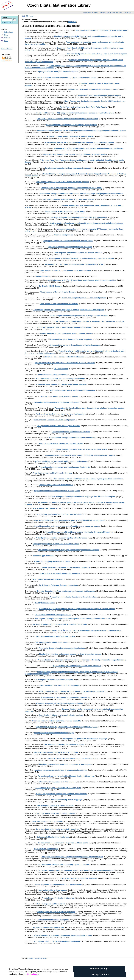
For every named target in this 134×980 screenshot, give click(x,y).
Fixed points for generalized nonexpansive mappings (85, 739)
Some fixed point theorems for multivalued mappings (61, 715)
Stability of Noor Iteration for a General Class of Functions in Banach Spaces (75, 154)
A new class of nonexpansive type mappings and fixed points (64, 467)
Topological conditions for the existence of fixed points (57, 491)
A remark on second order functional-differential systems (74, 597)
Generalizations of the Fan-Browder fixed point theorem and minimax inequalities (82, 280)
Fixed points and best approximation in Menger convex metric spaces (74, 264)
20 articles (72, 22)
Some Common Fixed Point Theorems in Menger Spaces (70, 136)
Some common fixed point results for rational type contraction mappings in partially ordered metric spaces (82, 131)
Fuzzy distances (43, 276)
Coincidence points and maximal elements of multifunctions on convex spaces (67, 526)
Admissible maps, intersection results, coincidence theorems (61, 384)
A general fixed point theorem (46, 849)
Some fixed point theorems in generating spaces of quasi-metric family (67, 77)
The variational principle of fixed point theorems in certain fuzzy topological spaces (89, 408)
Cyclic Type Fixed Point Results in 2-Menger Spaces (99, 95)
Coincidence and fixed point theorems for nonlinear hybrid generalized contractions (88, 479)
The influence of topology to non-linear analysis (64, 744)
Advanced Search (7, 22)
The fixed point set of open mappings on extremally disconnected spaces (69, 550)
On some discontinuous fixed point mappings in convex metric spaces (66, 591)
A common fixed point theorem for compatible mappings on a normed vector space (81, 497)
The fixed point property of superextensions (55, 805)
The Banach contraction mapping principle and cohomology (61, 414)
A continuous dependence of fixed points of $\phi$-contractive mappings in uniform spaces (77, 609)
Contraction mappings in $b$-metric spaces (52, 561)
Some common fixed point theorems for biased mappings (73, 438)
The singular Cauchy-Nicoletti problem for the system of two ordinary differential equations (73, 619)
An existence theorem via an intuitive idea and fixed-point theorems (66, 776)
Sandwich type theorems (43, 556)
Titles (6, 35)
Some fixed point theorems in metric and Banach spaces (59, 884)
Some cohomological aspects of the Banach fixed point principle (62, 182)
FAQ (96, 12)
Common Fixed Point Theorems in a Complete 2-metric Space (72, 125)
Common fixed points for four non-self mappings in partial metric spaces (97, 54)
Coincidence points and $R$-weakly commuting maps (73, 390)
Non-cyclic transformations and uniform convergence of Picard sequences (72, 857)
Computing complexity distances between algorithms (84, 298)
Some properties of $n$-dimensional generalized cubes (56, 544)
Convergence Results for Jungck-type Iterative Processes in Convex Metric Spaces (80, 142)
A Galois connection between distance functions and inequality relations (65, 363)
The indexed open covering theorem (48, 579)
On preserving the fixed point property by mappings (58, 829)
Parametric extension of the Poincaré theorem (71, 432)
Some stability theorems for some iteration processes (70, 247)
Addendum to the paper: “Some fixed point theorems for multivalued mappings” (72, 691)
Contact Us (128, 12)
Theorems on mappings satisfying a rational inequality (58, 788)
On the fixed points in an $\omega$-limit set (53, 615)
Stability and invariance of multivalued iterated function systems (66, 333)
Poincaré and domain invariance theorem (56, 485)
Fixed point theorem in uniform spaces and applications (62, 648)
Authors (7, 38)
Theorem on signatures (63, 235)
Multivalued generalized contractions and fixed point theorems (61, 794)
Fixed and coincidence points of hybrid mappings (66, 357)
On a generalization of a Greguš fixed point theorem (58, 426)
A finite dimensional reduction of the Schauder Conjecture (66, 567)
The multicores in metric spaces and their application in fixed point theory (71, 188)
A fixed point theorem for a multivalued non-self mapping (60, 514)
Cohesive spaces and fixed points (51, 904)
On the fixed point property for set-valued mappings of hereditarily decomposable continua (76, 870)
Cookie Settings (32, 978)
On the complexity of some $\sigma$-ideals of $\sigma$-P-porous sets (79, 316)
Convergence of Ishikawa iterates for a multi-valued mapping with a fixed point (82, 258)
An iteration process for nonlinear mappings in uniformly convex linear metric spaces (69, 310)
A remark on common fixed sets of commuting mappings (58, 941)
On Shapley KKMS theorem (50, 286)
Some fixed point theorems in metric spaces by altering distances (64, 327)
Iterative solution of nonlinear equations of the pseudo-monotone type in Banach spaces (86, 223)
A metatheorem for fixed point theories (58, 898)
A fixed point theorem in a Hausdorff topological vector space (62, 538)
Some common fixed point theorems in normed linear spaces (69, 199)
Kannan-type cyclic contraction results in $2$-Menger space (93, 89)
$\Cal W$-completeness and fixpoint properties (55, 636)
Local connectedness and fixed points (47, 821)
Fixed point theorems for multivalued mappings (59, 685)
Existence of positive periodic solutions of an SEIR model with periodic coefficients (89, 148)
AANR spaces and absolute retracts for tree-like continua (78, 253)
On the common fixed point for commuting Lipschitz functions (64, 865)
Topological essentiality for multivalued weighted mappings (61, 379)
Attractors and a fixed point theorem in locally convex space (73, 758)
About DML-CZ (88, 12)
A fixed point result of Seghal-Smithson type (54, 680)
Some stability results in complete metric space (65, 211)
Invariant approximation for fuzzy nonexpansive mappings (69, 168)
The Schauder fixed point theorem (47, 508)
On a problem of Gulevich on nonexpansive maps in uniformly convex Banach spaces (70, 520)
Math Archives (117, 12)
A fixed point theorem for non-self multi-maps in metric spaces (61, 461)
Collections (8, 32)
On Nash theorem (61, 369)
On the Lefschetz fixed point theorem (54, 375)
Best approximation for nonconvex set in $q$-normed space (68, 241)
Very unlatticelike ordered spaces (53, 890)
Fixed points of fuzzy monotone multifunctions (59, 304)
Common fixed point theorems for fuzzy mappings (71, 339)
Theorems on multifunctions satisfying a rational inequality (56, 721)
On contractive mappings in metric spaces (57, 782)
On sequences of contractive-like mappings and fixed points (63, 843)
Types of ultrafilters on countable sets (49, 927)
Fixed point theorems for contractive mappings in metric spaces (66, 764)
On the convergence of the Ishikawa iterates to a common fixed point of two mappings (88, 321)
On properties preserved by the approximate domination (60, 703)
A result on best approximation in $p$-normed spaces (57, 402)
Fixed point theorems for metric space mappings (55, 813)
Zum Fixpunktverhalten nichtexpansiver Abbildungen (56, 752)
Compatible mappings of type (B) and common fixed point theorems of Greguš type (80, 532)
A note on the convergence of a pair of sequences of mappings (61, 770)
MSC (6, 41)
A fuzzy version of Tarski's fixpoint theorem (58, 292)
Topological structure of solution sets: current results (61, 443)
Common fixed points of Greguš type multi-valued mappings (75, 345)
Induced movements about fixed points (53, 920)
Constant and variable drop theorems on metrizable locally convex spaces (67, 727)
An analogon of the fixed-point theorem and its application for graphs (63, 935)
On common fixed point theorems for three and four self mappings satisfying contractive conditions (82, 194)
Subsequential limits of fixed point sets (53, 837)
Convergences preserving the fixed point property (55, 420)
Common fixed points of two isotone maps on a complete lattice (80, 449)
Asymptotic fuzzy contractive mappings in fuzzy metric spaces (102, 30)
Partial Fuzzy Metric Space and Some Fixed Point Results (83, 107)
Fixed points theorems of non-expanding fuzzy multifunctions (65, 270)
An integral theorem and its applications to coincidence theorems (60, 624)
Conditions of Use (105, 12)
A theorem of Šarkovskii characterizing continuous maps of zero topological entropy (87, 630)
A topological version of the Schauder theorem (52, 473)
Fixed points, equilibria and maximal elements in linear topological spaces (70, 654)
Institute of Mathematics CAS (37, 958)
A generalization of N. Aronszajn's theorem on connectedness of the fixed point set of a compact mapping (82, 660)
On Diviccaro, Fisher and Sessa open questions (59, 585)
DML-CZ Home (27, 16)
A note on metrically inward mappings (66, 800)
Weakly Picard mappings (45, 603)
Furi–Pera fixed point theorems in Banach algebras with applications (78, 217)
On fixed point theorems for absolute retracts (59, 396)
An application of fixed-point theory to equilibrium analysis (66, 697)
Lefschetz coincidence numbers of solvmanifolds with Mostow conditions (68, 119)
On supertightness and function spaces (52, 642)
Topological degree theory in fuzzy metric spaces (58, 72)
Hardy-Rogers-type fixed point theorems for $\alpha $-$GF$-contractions (95, 101)
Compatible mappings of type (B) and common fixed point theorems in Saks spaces (80, 455)
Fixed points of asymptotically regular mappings (60, 573)
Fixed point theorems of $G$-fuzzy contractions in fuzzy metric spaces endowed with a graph (75, 113)
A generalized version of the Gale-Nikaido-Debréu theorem (77, 666)
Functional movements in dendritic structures (56, 912)
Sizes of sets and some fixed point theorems (78, 878)
